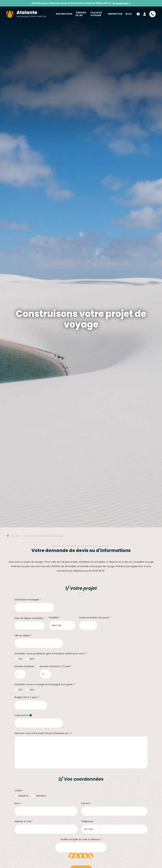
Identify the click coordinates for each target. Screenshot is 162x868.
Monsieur (40, 796)
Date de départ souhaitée (29, 618)
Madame (22, 796)
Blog (129, 14)
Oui (19, 659)
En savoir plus (121, 3)
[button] (31, 715)
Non (31, 659)
